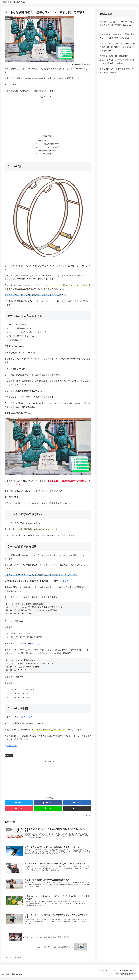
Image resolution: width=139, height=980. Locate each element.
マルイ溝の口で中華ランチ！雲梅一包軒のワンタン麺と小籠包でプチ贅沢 (117, 36)
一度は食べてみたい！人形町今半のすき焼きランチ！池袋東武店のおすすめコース (117, 25)
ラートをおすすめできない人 (49, 148)
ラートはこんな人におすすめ (49, 144)
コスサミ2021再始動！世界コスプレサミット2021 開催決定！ (116, 71)
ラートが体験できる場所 (47, 151)
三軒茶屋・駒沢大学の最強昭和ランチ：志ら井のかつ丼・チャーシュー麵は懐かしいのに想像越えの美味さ (117, 60)
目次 (45, 136)
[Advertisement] (48, 114)
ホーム (96, 973)
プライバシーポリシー (108, 973)
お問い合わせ (123, 973)
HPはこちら (67, 582)
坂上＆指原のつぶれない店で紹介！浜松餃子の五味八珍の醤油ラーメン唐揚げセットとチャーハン (117, 47)
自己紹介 (133, 973)
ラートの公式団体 (45, 155)
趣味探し (9, 756)
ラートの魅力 (43, 141)
